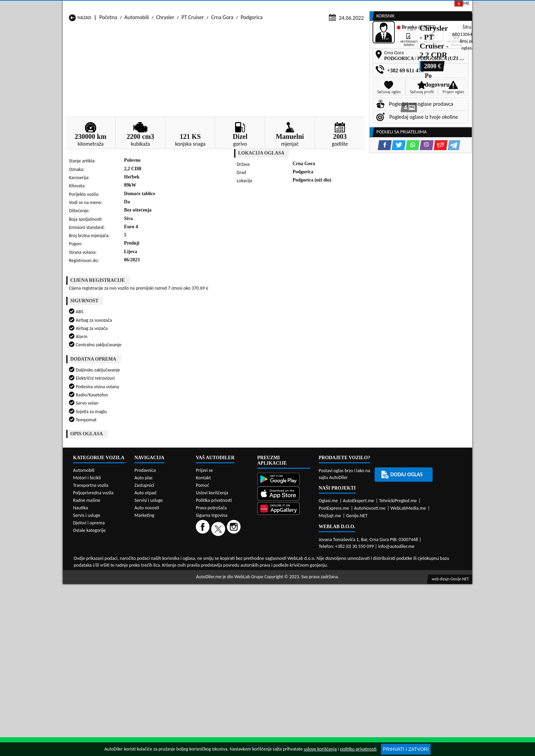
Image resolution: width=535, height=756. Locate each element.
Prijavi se (425, 6)
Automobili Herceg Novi (95, 472)
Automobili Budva (89, 465)
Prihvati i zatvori (406, 749)
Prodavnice (147, 52)
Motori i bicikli (87, 564)
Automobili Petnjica (164, 478)
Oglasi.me (328, 587)
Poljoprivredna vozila (93, 579)
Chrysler (165, 65)
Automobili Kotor (235, 472)
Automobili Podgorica (167, 485)
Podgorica (251, 65)
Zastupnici (239, 52)
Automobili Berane (237, 459)
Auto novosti (147, 594)
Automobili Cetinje (163, 465)
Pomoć (203, 572)
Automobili (137, 65)
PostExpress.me (334, 595)
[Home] (69, 52)
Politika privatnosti (214, 587)
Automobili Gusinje (311, 465)
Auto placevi (193, 52)
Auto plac (144, 564)
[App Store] (284, 581)
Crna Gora (222, 65)
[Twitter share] (272, 224)
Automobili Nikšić (88, 478)
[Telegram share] (328, 224)
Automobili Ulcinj (88, 491)
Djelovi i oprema (89, 609)
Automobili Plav (234, 478)
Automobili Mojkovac (314, 472)
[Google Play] (284, 566)
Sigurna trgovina (212, 602)
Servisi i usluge (335, 52)
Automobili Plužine (90, 485)
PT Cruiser (193, 65)
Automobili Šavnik (163, 491)
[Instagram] (235, 615)
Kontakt (390, 6)
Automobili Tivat (308, 485)
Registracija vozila (394, 52)
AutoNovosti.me (370, 595)
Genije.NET (357, 602)
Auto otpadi (284, 52)
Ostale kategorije (89, 617)
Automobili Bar (159, 459)
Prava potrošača (211, 594)
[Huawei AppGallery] (284, 596)
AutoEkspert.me (359, 587)
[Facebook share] (258, 224)
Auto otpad (145, 579)
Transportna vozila (91, 572)
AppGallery (315, 7)
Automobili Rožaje (236, 485)
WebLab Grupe (249, 663)
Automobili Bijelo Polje (315, 459)
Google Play (229, 6)
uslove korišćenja (320, 749)
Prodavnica (145, 557)
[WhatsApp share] (286, 224)
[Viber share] (300, 224)
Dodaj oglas (450, 52)
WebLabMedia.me (408, 595)
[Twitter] (219, 615)
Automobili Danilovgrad (242, 465)
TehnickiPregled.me (398, 587)
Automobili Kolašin (163, 472)
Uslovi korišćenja (212, 579)
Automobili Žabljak (237, 491)
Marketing (355, 7)
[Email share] (314, 224)
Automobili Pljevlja (311, 478)
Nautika (81, 594)
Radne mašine (87, 587)
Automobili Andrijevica (94, 459)
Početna (108, 65)
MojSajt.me (330, 602)
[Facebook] (204, 615)
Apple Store (272, 6)
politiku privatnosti (358, 749)
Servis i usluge (87, 602)
